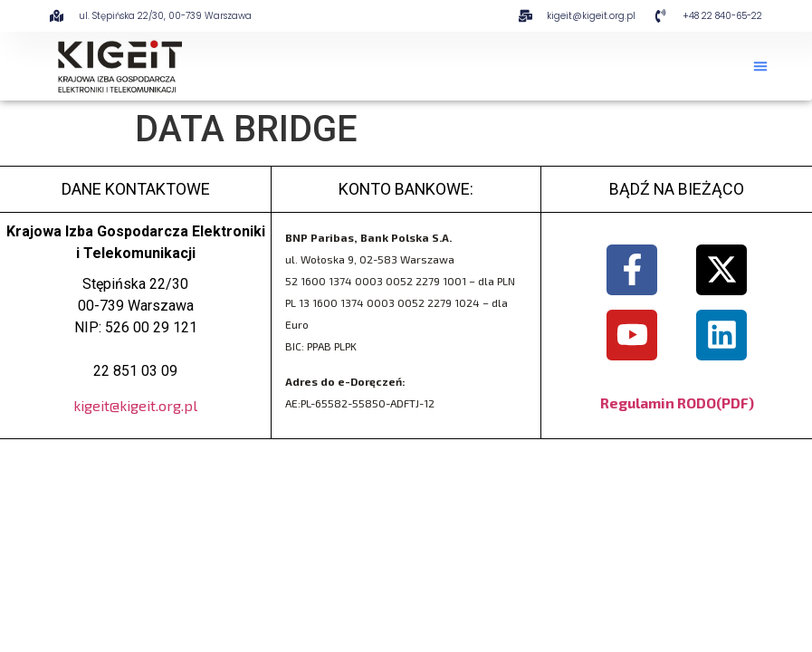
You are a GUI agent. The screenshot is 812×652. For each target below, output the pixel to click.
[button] (760, 66)
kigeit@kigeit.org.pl (135, 405)
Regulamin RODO (658, 403)
